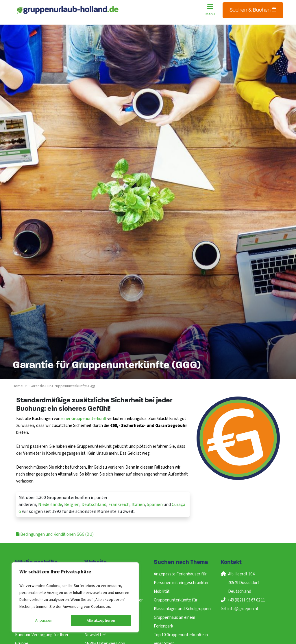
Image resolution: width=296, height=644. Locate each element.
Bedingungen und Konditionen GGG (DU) (55, 534)
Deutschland (94, 504)
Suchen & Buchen (253, 10)
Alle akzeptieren (101, 621)
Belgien (72, 504)
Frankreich (119, 504)
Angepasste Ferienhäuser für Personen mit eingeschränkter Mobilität (181, 583)
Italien (138, 504)
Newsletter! (95, 635)
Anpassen (44, 621)
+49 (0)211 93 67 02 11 (246, 600)
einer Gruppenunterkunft (84, 419)
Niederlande (50, 504)
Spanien (155, 504)
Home (18, 386)
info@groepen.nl (243, 609)
